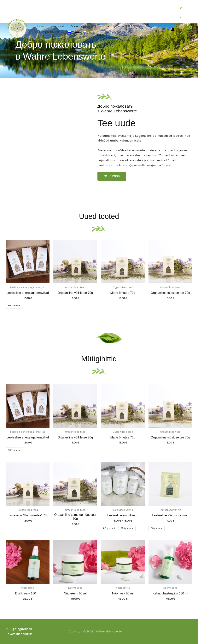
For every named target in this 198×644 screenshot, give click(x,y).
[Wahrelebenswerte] (17, 28)
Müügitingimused (19, 629)
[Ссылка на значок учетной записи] (173, 29)
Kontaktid (120, 26)
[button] (157, 26)
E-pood (58, 26)
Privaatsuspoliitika (19, 634)
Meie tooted (78, 26)
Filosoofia (100, 26)
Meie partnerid (146, 26)
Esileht (42, 26)
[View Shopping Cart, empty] (185, 29)
